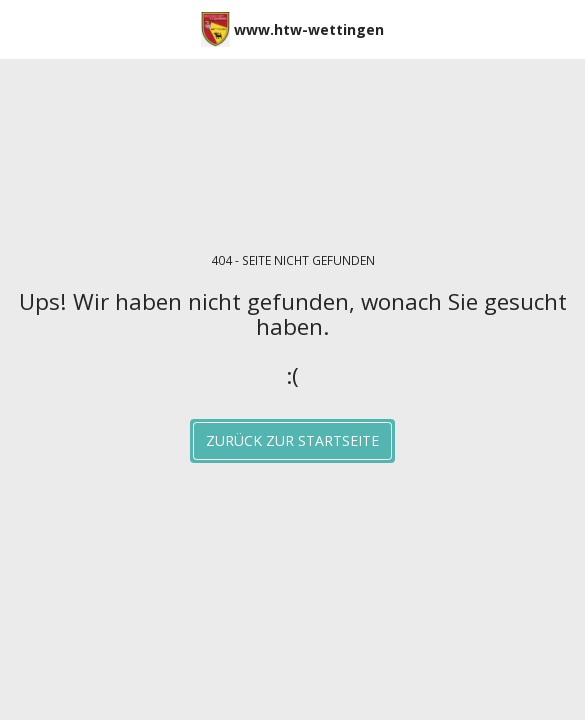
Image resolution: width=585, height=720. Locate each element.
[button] (22, 28)
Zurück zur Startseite (292, 440)
